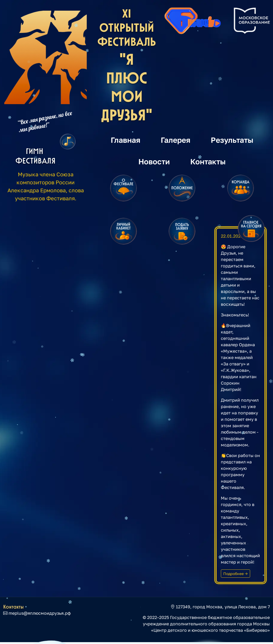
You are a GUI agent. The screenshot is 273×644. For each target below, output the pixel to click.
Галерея (175, 140)
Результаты (232, 140)
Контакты (208, 161)
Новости (154, 161)
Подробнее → (235, 574)
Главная (125, 140)
